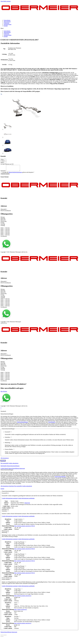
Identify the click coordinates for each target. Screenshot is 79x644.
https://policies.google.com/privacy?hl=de (24, 527)
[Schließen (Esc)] (1, 636)
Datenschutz (10, 252)
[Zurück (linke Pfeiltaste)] (1, 638)
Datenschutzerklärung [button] (14, 470)
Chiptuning (6, 23)
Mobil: (2, 162)
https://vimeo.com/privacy (21, 611)
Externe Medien (10, 450)
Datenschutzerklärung (22, 423)
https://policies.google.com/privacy (23, 597)
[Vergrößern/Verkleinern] (6, 636)
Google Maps (17, 592)
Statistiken (8, 438)
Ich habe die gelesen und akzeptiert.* (18, 173)
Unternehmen (7, 20)
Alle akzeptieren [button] (5, 459)
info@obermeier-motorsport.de (8, 204)
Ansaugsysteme (8, 24)
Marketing (8, 444)
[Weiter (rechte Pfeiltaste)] (3, 638)
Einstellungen (52, 423)
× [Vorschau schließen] (1, 408)
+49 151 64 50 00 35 (6, 203)
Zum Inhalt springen (6, 1)
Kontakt (6, 26)
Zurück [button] (2, 490)
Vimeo (16, 606)
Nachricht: (3, 172)
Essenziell (8, 433)
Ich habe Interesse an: (6, 164)
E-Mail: (3, 161)
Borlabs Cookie (15, 502)
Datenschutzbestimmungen (15, 173)
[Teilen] (3, 636)
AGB (16, 252)
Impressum (3, 252)
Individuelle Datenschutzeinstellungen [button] (10, 467)
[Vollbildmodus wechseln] (4, 636)
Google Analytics (18, 522)
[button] (39, 28)
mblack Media (31, 253)
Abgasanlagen (7, 22)
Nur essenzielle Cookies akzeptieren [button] (9, 464)
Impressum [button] (22, 470)
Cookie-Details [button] (4, 470)
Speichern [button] (3, 462)
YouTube (16, 619)
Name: (2, 159)
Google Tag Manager (19, 545)
